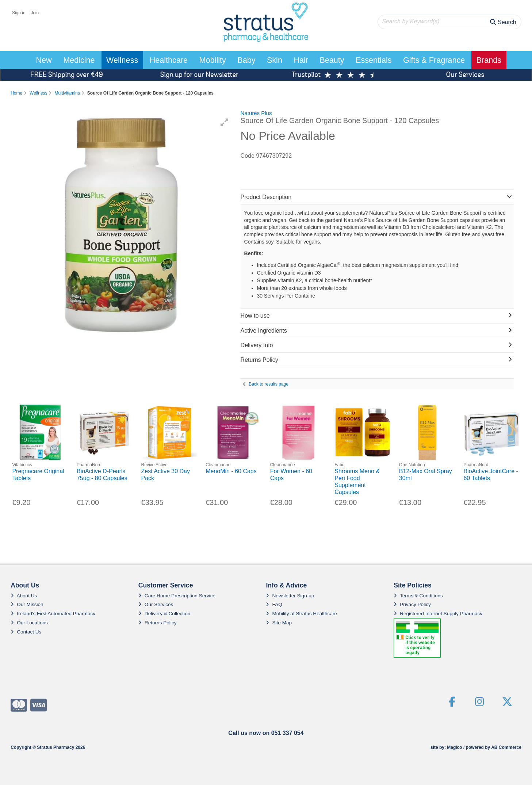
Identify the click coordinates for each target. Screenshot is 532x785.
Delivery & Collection (164, 614)
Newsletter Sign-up (290, 596)
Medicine (79, 60)
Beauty (332, 60)
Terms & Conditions (418, 596)
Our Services (156, 604)
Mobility (213, 60)
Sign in (19, 13)
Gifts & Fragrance (434, 60)
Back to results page (269, 384)
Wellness (122, 60)
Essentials (374, 60)
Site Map (279, 623)
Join (35, 13)
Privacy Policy (412, 604)
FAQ (274, 604)
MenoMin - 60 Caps (231, 471)
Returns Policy (158, 623)
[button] (225, 122)
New (44, 60)
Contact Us (26, 632)
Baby (246, 60)
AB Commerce (506, 747)
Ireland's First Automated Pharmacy (53, 614)
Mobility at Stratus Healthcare (301, 614)
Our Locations (29, 623)
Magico (454, 747)
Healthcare (169, 60)
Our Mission (27, 604)
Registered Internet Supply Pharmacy (438, 614)
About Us (24, 596)
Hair (301, 60)
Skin (275, 60)
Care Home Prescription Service (177, 596)
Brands (489, 60)
